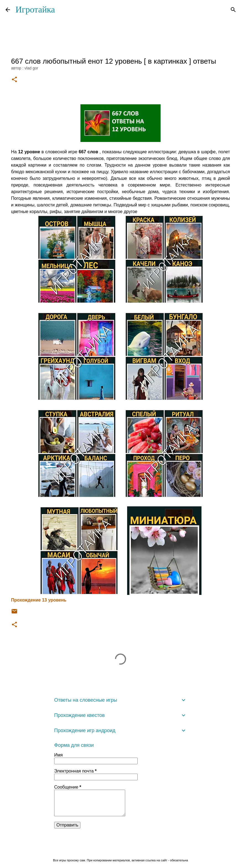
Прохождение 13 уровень (39, 600)
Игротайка (35, 9)
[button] (14, 80)
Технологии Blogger (121, 849)
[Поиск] (233, 10)
